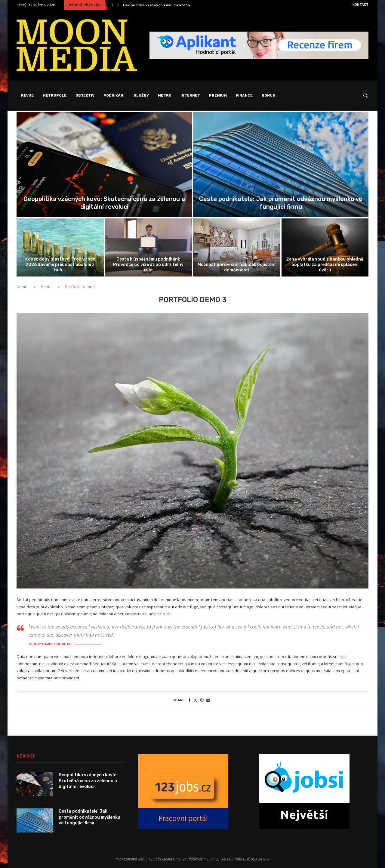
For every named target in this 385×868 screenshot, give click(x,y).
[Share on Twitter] (196, 700)
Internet (190, 95)
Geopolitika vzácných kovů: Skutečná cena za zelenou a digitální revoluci (88, 781)
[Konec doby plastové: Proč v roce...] (60, 247)
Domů (22, 287)
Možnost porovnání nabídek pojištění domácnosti (237, 267)
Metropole (55, 95)
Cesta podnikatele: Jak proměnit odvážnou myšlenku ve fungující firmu (89, 817)
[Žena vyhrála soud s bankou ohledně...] (325, 247)
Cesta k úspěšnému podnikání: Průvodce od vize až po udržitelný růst (148, 265)
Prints (46, 287)
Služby (141, 95)
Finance (244, 95)
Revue (27, 95)
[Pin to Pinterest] (202, 700)
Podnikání (114, 95)
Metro (165, 95)
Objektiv (85, 95)
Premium (218, 95)
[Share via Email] (208, 700)
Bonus (268, 95)
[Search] (365, 96)
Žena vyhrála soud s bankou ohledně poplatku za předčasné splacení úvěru (325, 265)
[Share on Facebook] (190, 700)
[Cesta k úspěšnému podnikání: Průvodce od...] (149, 247)
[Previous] (112, 5)
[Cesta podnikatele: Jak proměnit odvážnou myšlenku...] (281, 165)
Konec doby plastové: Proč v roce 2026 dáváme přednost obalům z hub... (60, 265)
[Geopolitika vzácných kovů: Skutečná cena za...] (104, 165)
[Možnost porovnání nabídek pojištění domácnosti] (237, 247)
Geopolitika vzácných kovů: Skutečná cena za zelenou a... (176, 5)
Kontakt (360, 5)
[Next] (118, 5)
